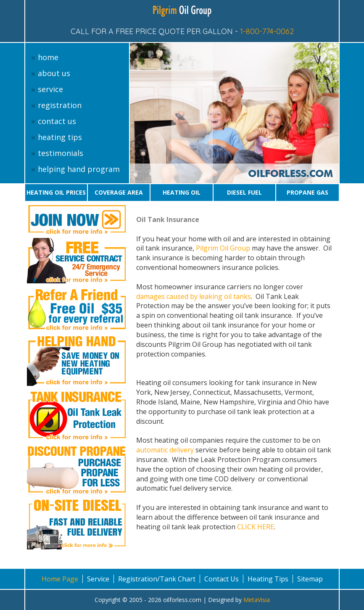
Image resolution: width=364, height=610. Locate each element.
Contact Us (222, 579)
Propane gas (307, 192)
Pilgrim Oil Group (223, 248)
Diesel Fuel (244, 192)
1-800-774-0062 (267, 31)
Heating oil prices (56, 192)
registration (60, 105)
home (48, 57)
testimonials (61, 153)
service (50, 89)
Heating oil (182, 192)
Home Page (60, 579)
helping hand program (79, 169)
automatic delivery (165, 450)
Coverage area (119, 192)
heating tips (60, 137)
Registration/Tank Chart (157, 579)
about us (54, 73)
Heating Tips (268, 579)
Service (98, 579)
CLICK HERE (256, 527)
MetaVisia (257, 600)
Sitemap (310, 579)
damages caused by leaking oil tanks (194, 296)
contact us (57, 121)
